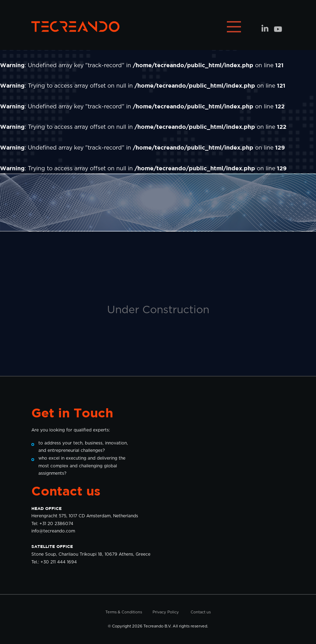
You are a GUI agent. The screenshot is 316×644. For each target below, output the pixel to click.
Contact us (201, 612)
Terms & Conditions (124, 612)
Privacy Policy (166, 612)
